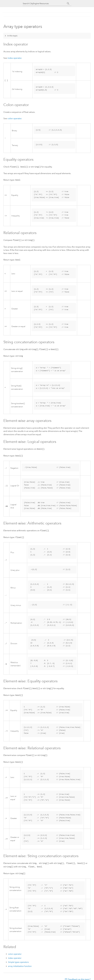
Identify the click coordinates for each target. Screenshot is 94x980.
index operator (15, 58)
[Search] (68, 4)
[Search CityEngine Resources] (45, 4)
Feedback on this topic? (79, 975)
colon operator (15, 118)
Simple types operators (18, 958)
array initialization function (20, 962)
